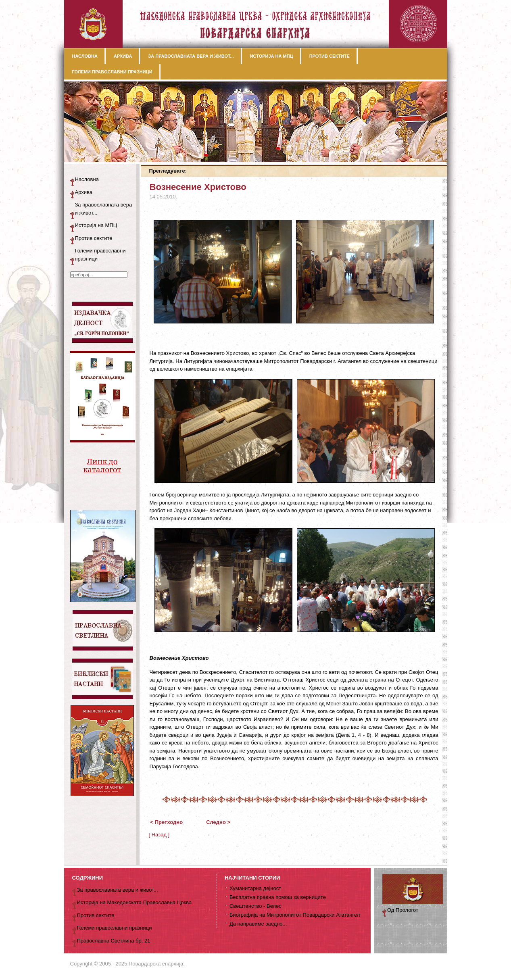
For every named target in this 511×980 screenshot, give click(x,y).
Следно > (218, 822)
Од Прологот (403, 910)
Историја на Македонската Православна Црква (135, 902)
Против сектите (94, 238)
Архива (84, 192)
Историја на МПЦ (96, 225)
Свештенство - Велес (256, 906)
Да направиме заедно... (258, 924)
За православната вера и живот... (104, 209)
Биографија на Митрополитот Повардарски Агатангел (295, 915)
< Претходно (167, 822)
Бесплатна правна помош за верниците (278, 897)
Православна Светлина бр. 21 (114, 941)
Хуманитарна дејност (255, 888)
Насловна (87, 179)
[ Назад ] (159, 835)
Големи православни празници (100, 255)
